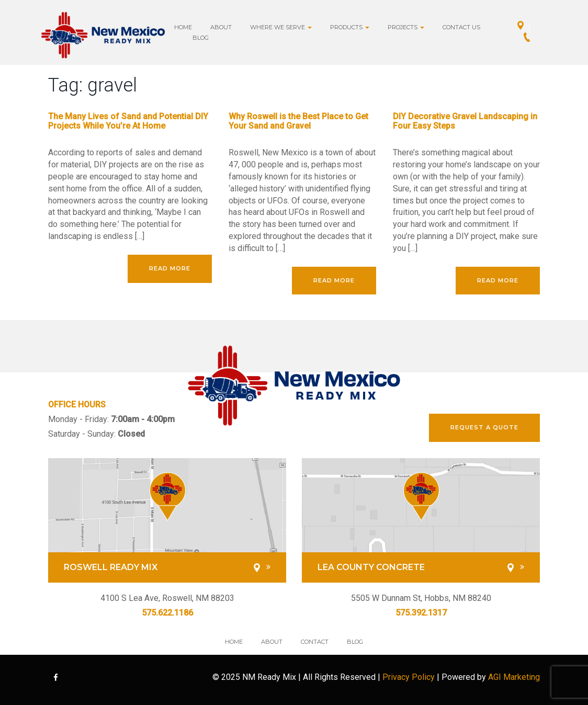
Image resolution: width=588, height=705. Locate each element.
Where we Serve (281, 27)
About (221, 27)
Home (183, 27)
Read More (170, 268)
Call (530, 38)
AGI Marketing (514, 677)
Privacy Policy (409, 677)
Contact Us (461, 27)
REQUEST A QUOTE (484, 427)
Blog (201, 38)
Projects (406, 27)
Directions (524, 27)
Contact (315, 642)
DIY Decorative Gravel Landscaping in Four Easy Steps (465, 121)
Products (350, 27)
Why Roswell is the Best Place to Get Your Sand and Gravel (298, 121)
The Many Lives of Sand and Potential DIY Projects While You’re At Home (128, 121)
